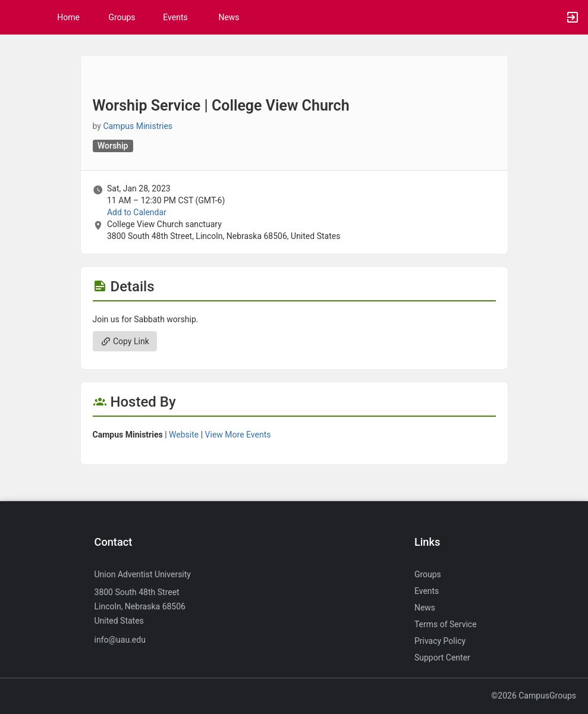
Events (175, 17)
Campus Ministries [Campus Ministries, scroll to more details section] (138, 126)
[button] (15, 17)
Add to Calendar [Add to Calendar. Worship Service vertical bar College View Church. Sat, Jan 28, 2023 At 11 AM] (137, 212)
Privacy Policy (440, 641)
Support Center (442, 658)
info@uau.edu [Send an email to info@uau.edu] (120, 640)
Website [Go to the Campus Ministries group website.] (184, 435)
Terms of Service (446, 624)
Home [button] (68, 17)
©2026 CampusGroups (534, 696)
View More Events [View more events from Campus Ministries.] (238, 435)
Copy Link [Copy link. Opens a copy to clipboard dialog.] (125, 341)
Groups (122, 17)
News (229, 17)
